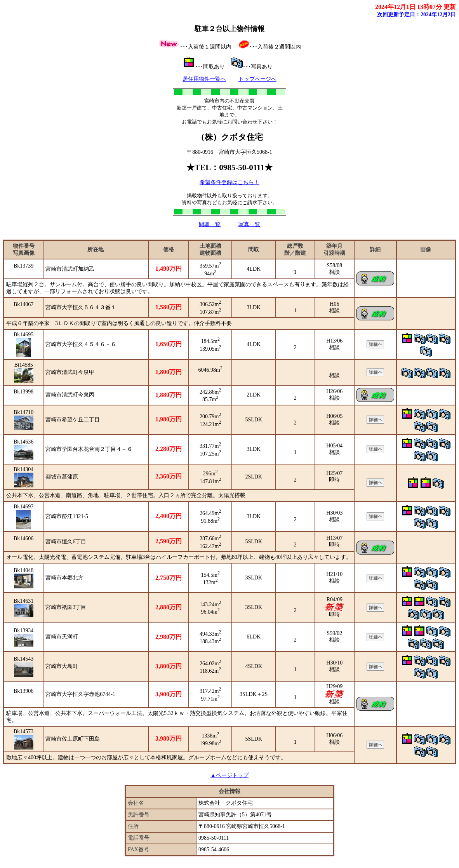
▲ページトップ (229, 775)
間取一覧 (210, 224)
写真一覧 (249, 224)
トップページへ (257, 79)
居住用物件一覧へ (204, 79)
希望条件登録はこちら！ (229, 182)
